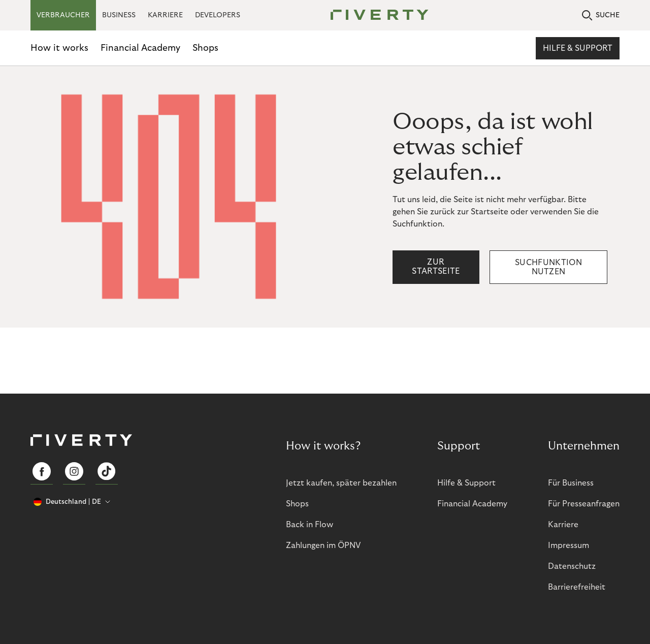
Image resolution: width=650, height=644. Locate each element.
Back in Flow (310, 525)
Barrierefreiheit (577, 587)
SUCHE (601, 15)
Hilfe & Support (578, 48)
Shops (205, 48)
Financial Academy (140, 48)
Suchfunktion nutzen (548, 267)
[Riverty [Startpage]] (376, 15)
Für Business (571, 483)
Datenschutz (572, 566)
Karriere (563, 525)
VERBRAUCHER (63, 15)
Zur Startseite (436, 267)
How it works (59, 48)
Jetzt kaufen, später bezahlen (341, 483)
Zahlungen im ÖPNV (323, 545)
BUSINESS (119, 15)
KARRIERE (165, 15)
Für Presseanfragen (584, 504)
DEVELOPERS (218, 15)
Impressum (568, 545)
